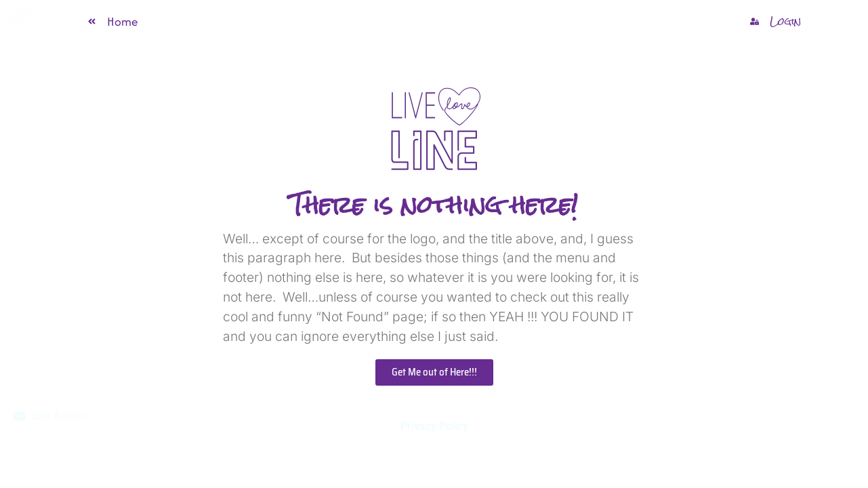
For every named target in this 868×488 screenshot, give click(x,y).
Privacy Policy (434, 426)
